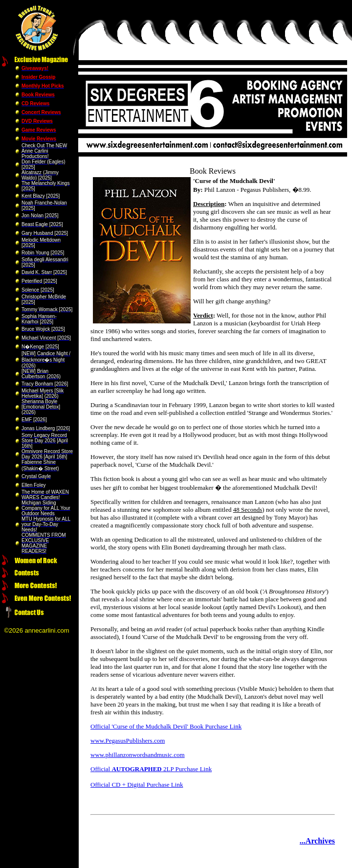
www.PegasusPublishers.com (128, 741)
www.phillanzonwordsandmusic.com (138, 755)
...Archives (317, 841)
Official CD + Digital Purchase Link (137, 785)
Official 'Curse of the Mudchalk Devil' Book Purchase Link (166, 726)
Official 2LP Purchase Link (151, 769)
